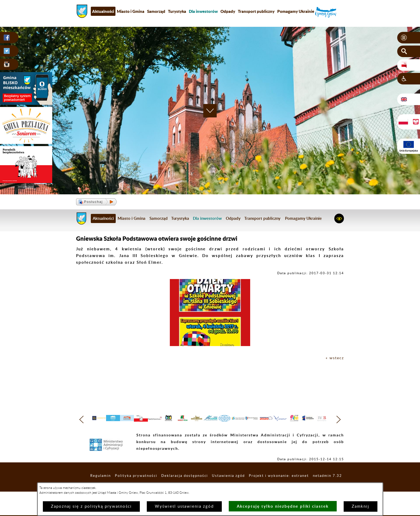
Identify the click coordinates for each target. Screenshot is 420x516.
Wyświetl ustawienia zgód (184, 506)
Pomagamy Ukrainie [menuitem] (296, 11)
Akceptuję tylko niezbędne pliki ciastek (283, 506)
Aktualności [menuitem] (103, 11)
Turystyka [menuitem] (177, 11)
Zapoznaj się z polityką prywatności (91, 506)
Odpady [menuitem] (228, 11)
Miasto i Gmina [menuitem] (131, 11)
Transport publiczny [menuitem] (256, 11)
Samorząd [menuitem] (156, 11)
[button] (409, 38)
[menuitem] (203, 11)
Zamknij (361, 506)
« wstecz (334, 358)
